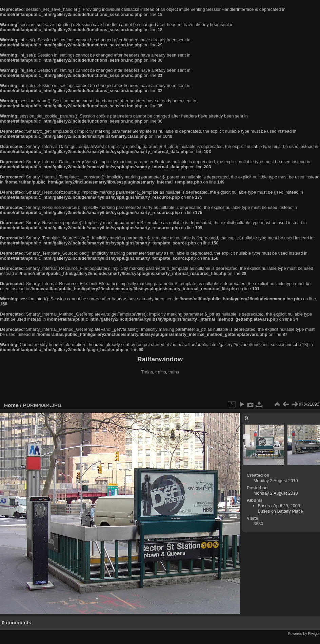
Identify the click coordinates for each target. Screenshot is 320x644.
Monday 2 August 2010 (276, 481)
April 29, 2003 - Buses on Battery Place (281, 508)
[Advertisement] (160, 389)
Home (11, 405)
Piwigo (313, 634)
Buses (264, 506)
